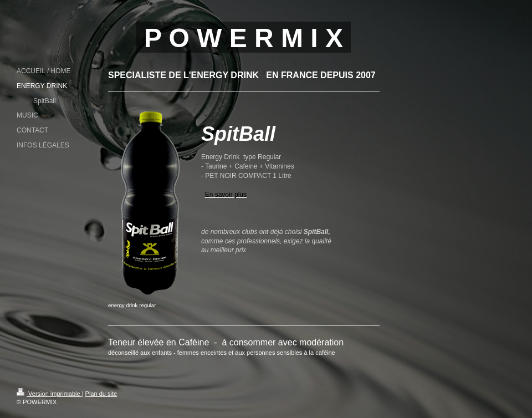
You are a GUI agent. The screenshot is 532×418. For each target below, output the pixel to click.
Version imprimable (49, 394)
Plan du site (101, 394)
